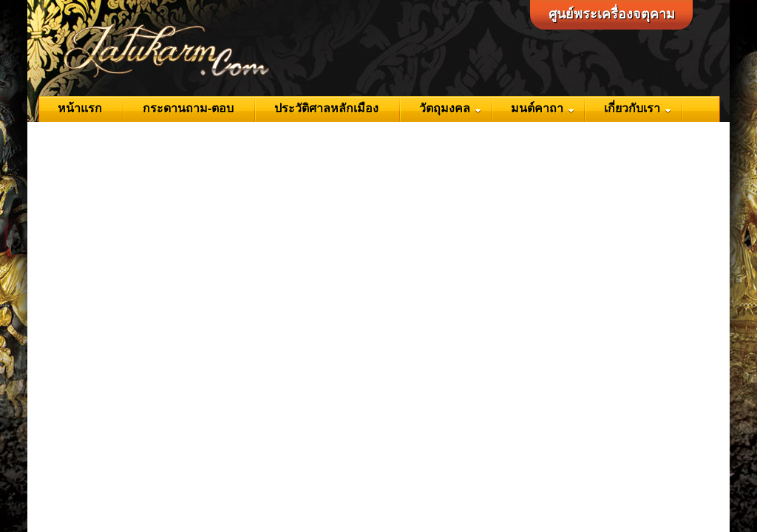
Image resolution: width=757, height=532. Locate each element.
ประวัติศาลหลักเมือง (326, 108)
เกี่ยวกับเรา (638, 108)
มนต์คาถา (543, 108)
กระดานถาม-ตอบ (188, 108)
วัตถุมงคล (450, 108)
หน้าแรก (80, 108)
